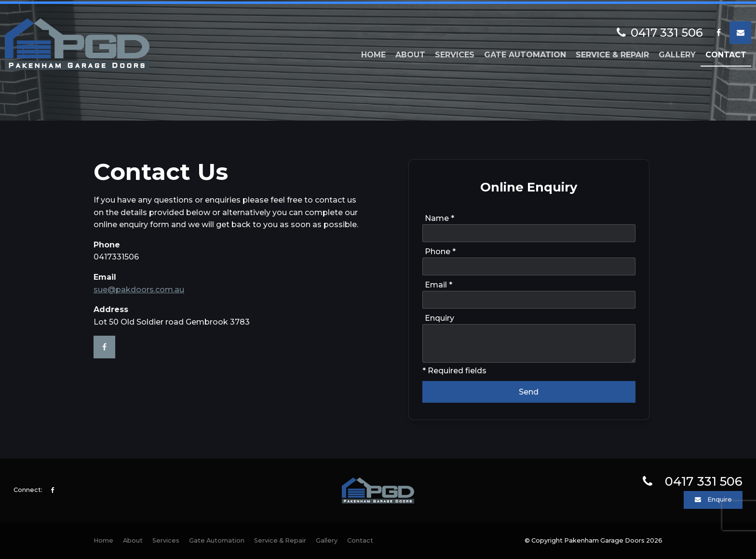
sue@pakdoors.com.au (139, 290)
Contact (726, 53)
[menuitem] (103, 541)
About (410, 53)
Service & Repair (612, 53)
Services (455, 53)
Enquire (720, 499)
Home (373, 53)
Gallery (677, 53)
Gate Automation (525, 53)
